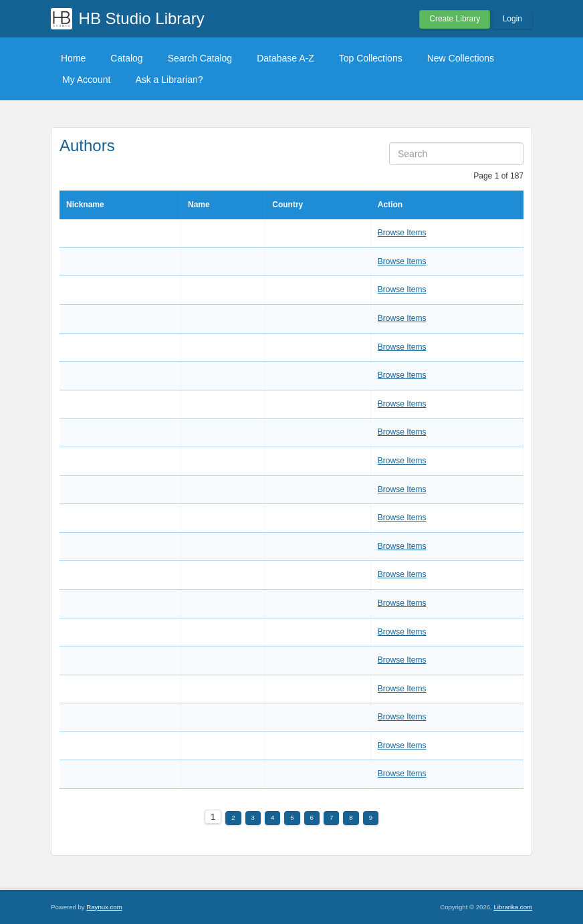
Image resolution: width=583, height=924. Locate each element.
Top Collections (371, 58)
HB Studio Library (142, 18)
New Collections (461, 58)
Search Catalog (200, 58)
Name (199, 205)
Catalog (126, 58)
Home (73, 58)
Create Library (455, 19)
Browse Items (402, 233)
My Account (86, 80)
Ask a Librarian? (169, 80)
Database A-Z (285, 58)
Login (512, 19)
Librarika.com (513, 907)
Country (287, 205)
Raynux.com (104, 907)
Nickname (85, 205)
